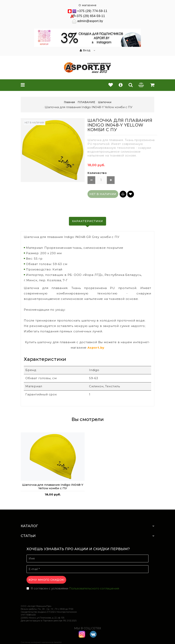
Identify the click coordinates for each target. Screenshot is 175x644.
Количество (97, 173)
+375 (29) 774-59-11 (92, 11)
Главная (69, 102)
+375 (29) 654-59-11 (90, 16)
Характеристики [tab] (87, 221)
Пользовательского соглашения (94, 588)
